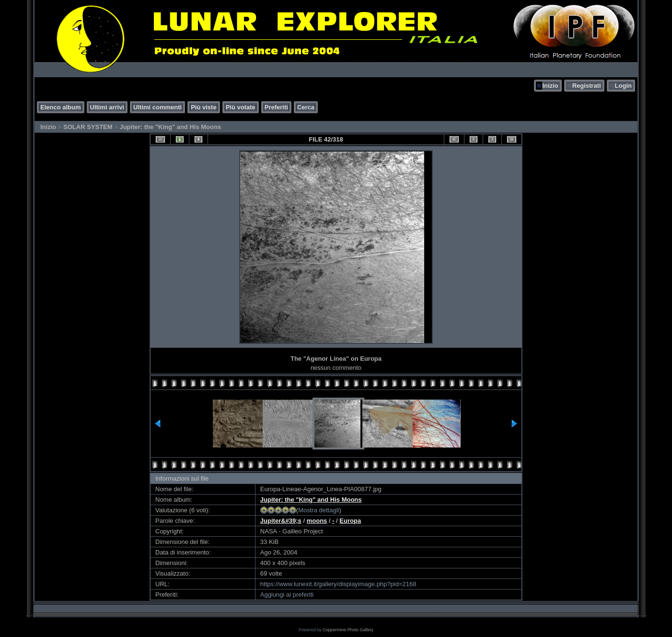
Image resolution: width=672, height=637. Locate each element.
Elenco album (61, 107)
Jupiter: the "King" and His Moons (170, 127)
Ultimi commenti (157, 107)
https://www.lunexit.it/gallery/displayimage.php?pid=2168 (338, 584)
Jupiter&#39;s (281, 521)
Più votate (241, 107)
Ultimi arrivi (107, 107)
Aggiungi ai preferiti (287, 595)
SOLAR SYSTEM (88, 127)
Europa (350, 521)
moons (317, 521)
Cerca (306, 107)
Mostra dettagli (319, 510)
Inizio (550, 86)
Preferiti (276, 107)
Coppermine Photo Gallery (348, 630)
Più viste (203, 107)
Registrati (587, 86)
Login (623, 86)
